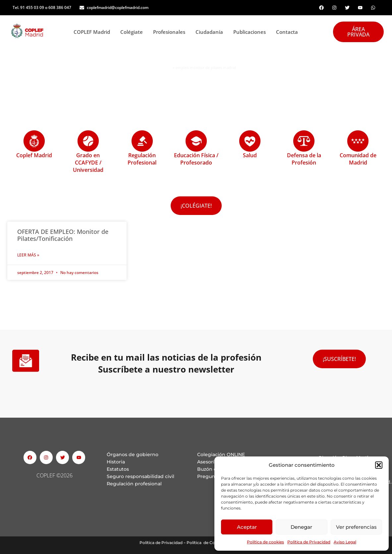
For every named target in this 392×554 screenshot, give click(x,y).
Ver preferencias (356, 527)
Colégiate (133, 32)
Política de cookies (265, 542)
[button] (379, 465)
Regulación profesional (134, 484)
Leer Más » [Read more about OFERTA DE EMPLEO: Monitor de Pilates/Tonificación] (28, 255)
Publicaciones (251, 32)
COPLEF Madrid (94, 32)
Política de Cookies (206, 543)
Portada (164, 68)
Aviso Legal (345, 542)
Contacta (287, 32)
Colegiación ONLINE (221, 454)
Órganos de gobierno (133, 454)
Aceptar (247, 527)
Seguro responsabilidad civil (140, 476)
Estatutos (118, 469)
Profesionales (171, 32)
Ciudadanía (211, 32)
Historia (116, 462)
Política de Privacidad (309, 542)
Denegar (301, 527)
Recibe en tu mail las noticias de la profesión (166, 357)
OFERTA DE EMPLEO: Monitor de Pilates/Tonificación (63, 235)
